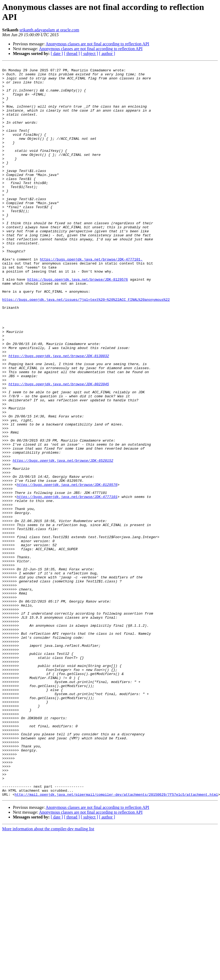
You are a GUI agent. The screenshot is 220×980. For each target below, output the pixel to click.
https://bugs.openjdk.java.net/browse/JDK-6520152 (63, 540)
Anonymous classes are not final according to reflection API (98, 44)
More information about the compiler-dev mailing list (48, 975)
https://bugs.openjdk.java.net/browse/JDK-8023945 (59, 448)
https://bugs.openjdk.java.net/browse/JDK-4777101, (91, 299)
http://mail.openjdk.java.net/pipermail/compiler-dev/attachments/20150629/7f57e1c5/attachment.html (116, 941)
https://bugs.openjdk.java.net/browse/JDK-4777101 (67, 583)
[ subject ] (89, 54)
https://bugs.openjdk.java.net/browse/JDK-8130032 (59, 414)
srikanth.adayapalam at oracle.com (49, 30)
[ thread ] (72, 54)
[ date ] (57, 54)
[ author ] (107, 54)
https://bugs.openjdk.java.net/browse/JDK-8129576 (78, 323)
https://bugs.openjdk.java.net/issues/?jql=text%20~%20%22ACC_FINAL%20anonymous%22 (86, 347)
